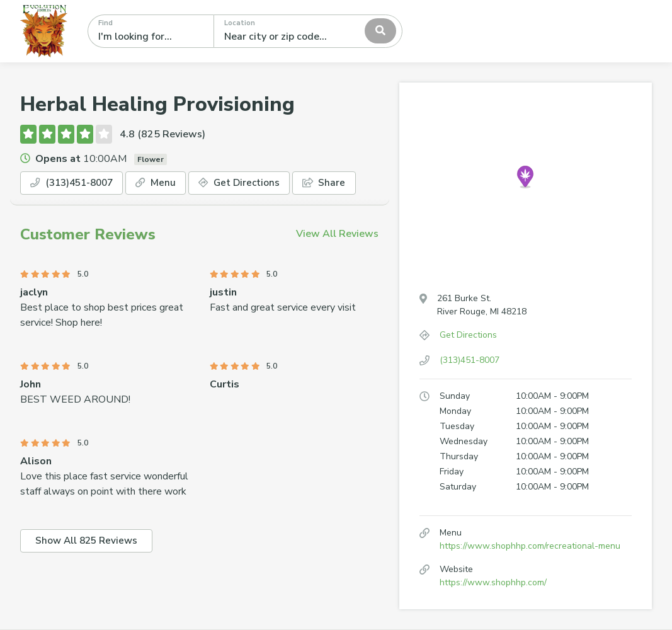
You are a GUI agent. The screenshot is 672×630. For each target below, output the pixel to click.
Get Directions (251, 183)
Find (105, 23)
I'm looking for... (135, 37)
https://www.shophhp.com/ (493, 582)
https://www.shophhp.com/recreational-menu (530, 546)
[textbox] (280, 31)
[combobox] (308, 31)
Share (339, 183)
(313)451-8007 (76, 183)
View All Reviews (337, 234)
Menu (164, 183)
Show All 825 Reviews (89, 542)
